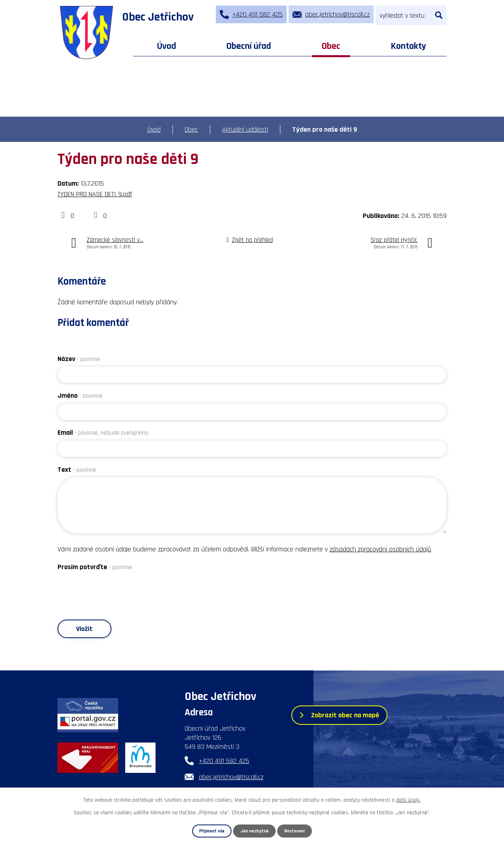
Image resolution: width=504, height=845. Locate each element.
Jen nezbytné (255, 831)
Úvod (167, 46)
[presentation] (117, 590)
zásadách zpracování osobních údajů (380, 549)
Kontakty (408, 46)
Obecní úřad (249, 46)
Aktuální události (245, 129)
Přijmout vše (210, 831)
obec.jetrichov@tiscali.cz (231, 778)
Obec (331, 46)
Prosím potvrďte (95, 567)
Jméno (80, 396)
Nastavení (297, 831)
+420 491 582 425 (224, 762)
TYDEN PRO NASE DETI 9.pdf (95, 194)
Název (79, 359)
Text (77, 470)
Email (103, 433)
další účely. (408, 800)
